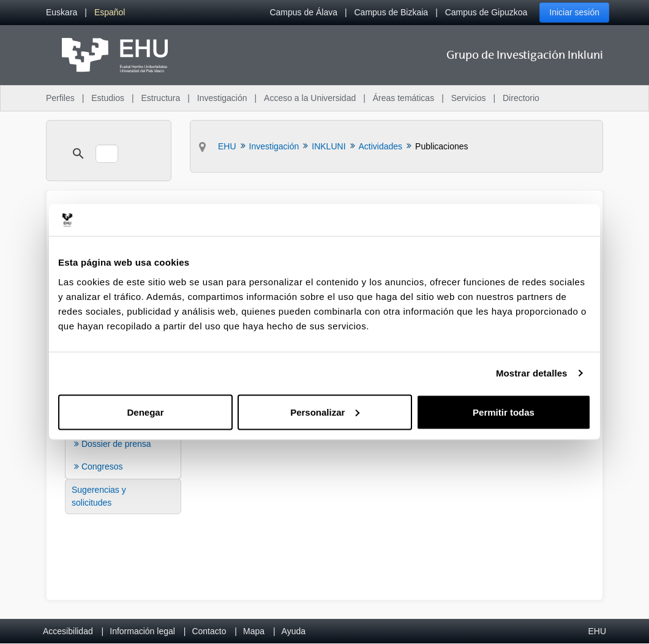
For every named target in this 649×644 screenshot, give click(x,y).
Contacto (209, 631)
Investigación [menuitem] (222, 98)
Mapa (254, 631)
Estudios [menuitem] (108, 98)
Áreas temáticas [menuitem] (403, 98)
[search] (107, 154)
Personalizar (325, 412)
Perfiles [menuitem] (60, 98)
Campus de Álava (303, 12)
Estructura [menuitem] (160, 98)
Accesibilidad (68, 631)
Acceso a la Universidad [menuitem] (310, 98)
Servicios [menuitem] (469, 98)
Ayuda (294, 631)
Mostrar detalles (532, 373)
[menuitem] (62, 13)
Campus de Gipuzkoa (486, 12)
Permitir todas (504, 412)
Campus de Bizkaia (392, 12)
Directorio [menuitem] (521, 98)
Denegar (145, 412)
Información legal (142, 631)
